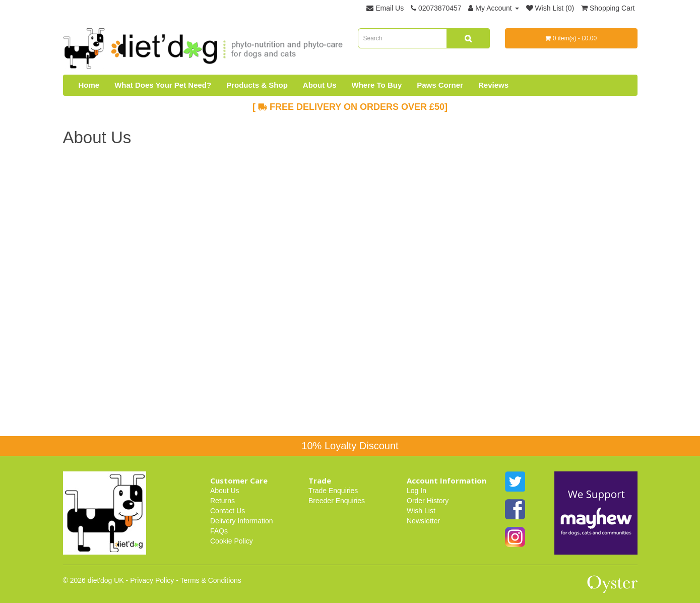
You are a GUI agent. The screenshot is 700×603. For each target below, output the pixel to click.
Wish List (421, 511)
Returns (222, 501)
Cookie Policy (232, 541)
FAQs (219, 531)
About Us (320, 85)
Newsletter (423, 521)
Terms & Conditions (210, 580)
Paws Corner (440, 85)
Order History (428, 501)
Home (89, 85)
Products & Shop (257, 85)
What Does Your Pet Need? (163, 85)
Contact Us (228, 511)
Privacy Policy (152, 580)
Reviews (493, 85)
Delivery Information (242, 521)
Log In (417, 491)
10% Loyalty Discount (350, 446)
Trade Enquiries (333, 491)
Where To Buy (377, 85)
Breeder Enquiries (337, 501)
